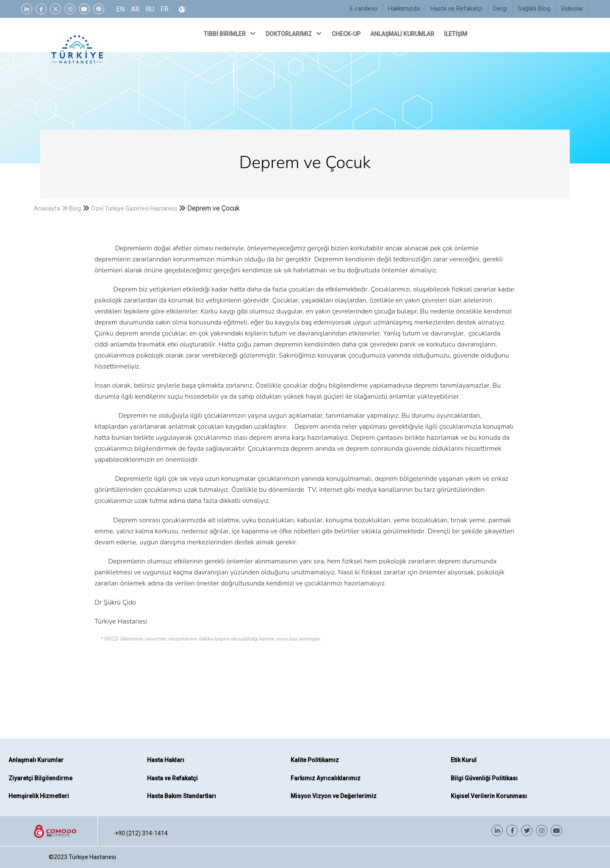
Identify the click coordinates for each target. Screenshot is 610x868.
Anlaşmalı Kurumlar (36, 760)
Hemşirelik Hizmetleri (39, 796)
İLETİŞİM (456, 34)
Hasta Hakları (166, 760)
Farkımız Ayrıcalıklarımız (326, 778)
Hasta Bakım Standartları (182, 796)
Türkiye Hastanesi (92, 857)
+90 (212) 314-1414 (141, 833)
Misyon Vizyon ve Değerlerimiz (334, 796)
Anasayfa (47, 208)
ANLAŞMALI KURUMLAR (403, 34)
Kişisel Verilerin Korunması (489, 796)
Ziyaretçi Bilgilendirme (40, 778)
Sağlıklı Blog (534, 9)
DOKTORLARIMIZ (294, 33)
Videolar (572, 9)
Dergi (500, 9)
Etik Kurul (464, 760)
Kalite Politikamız (315, 760)
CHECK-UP (347, 34)
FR (165, 9)
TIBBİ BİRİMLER (230, 33)
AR (135, 9)
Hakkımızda (404, 9)
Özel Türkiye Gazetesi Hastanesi (134, 208)
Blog (75, 208)
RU (150, 9)
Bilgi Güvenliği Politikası (484, 778)
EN (120, 9)
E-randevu (364, 9)
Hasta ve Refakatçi (456, 9)
